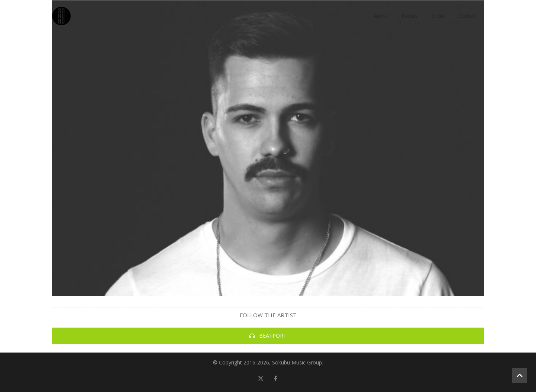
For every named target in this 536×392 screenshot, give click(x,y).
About (381, 16)
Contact (468, 16)
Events (410, 16)
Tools (438, 16)
